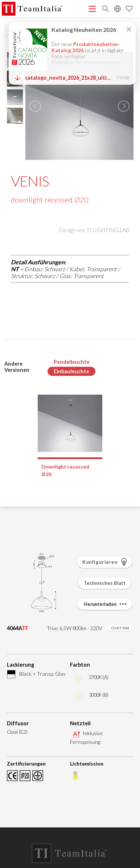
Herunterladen (106, 604)
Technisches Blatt (105, 583)
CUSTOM (120, 628)
